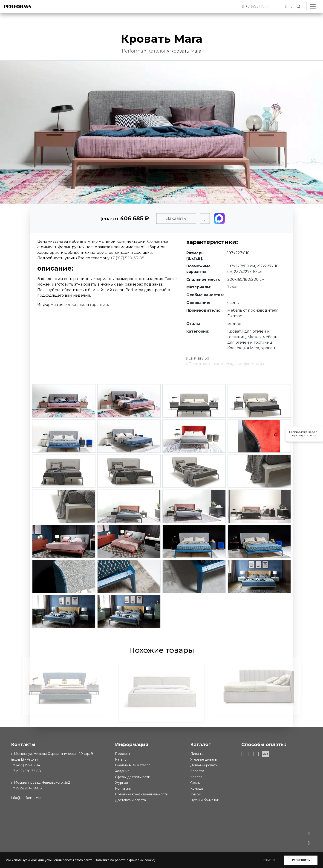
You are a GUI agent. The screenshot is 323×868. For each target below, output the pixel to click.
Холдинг (122, 771)
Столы (195, 783)
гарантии (99, 305)
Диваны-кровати (204, 765)
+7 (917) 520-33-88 (127, 258)
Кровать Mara (186, 51)
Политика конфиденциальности (142, 794)
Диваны (197, 754)
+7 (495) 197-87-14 (26, 765)
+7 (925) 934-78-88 (26, 788)
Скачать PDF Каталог (133, 765)
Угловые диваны (204, 759)
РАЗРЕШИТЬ (301, 860)
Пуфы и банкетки (205, 800)
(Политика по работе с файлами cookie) (124, 860)
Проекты (122, 754)
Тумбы (196, 794)
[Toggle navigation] (313, 6)
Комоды (197, 788)
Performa (132, 51)
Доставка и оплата (130, 800)
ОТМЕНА (269, 860)
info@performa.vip (26, 798)
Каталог (157, 51)
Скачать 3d (198, 358)
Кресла (196, 777)
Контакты (123, 788)
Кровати (197, 771)
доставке (76, 305)
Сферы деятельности (133, 777)
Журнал (121, 783)
